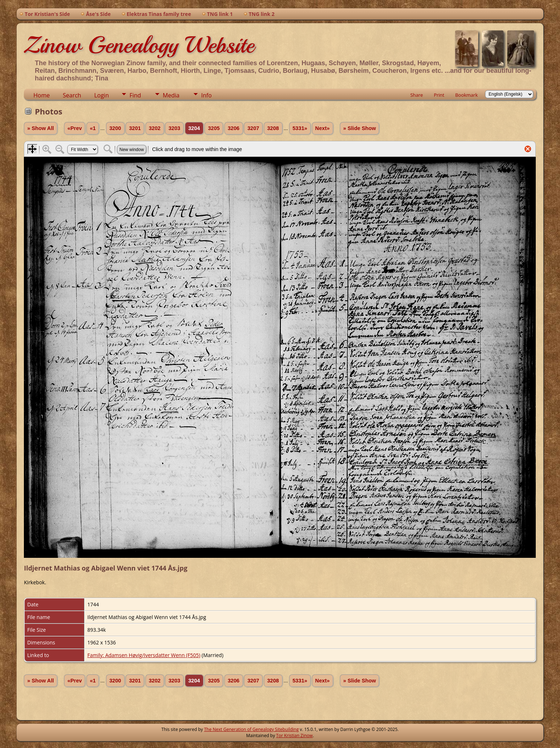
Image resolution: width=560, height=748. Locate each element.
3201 (135, 128)
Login (102, 95)
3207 (253, 128)
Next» (323, 128)
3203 (174, 128)
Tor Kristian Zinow (294, 736)
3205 (214, 128)
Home (41, 95)
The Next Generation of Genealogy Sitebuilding (252, 729)
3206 (234, 128)
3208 (273, 128)
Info (207, 95)
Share (416, 95)
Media (171, 95)
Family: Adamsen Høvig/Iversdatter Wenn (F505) (144, 655)
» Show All (41, 128)
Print (439, 95)
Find (135, 95)
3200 (115, 128)
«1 (93, 128)
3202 (155, 128)
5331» (300, 128)
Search (72, 95)
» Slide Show (359, 128)
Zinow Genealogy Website (139, 45)
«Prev (75, 128)
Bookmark (466, 95)
